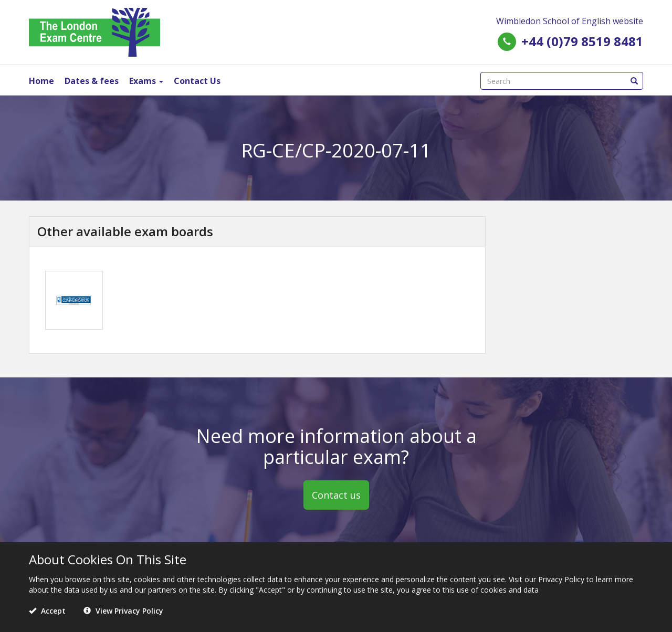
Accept (47, 611)
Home (41, 81)
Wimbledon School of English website (570, 21)
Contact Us (197, 81)
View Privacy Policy (123, 611)
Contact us (336, 495)
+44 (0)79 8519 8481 (582, 41)
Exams (146, 81)
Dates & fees (92, 81)
